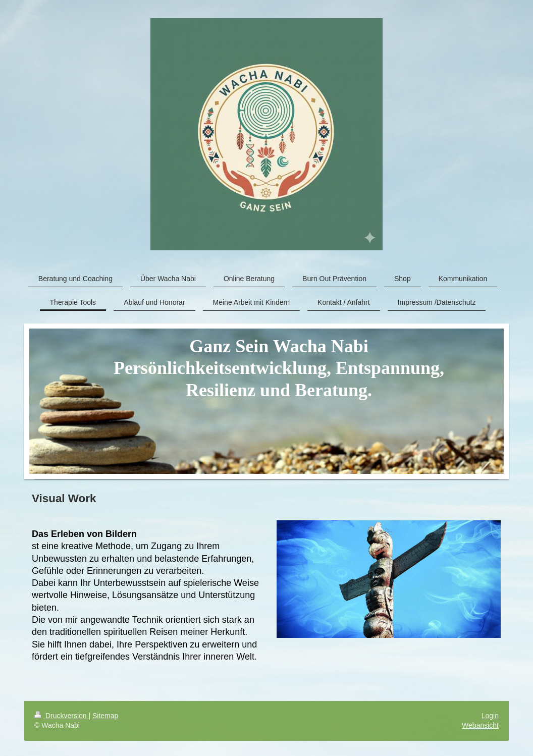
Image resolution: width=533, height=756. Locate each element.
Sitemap (105, 716)
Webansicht (480, 725)
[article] (266, 595)
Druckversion (61, 716)
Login (490, 716)
